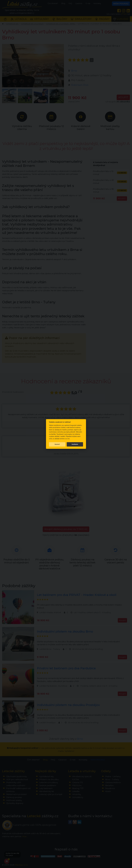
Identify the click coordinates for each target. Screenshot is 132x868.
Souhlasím (75, 444)
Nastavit (57, 444)
